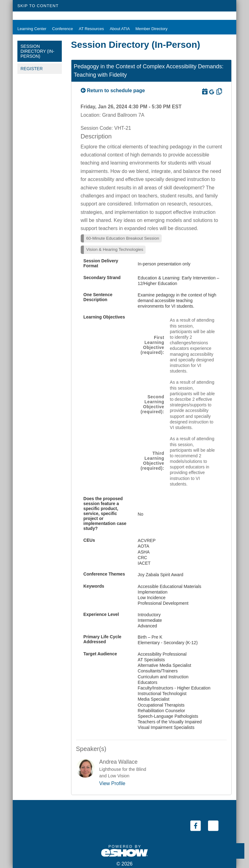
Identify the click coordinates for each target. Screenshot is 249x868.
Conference (61, 29)
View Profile (112, 783)
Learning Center (30, 29)
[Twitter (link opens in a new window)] (213, 826)
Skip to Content (38, 6)
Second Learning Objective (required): (152, 404)
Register (32, 69)
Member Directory (149, 29)
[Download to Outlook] (204, 92)
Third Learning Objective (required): (152, 461)
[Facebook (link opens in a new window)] (196, 826)
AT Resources (90, 29)
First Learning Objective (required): (152, 345)
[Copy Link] (219, 92)
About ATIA (118, 29)
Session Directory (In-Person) (37, 51)
